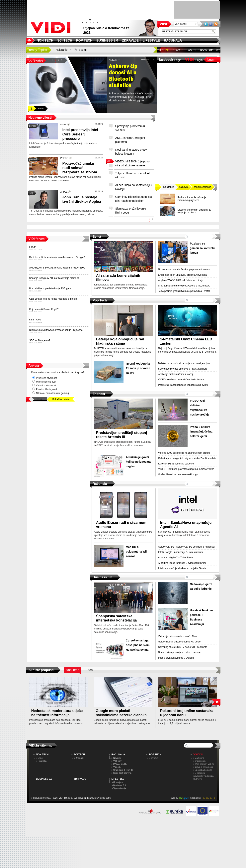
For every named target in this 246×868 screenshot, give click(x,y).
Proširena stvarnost (45, 378)
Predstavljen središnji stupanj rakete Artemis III (122, 435)
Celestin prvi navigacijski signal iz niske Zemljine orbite (187, 458)
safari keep (35, 320)
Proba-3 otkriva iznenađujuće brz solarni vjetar (201, 432)
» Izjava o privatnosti (203, 767)
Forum (33, 247)
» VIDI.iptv (117, 761)
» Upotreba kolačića (203, 770)
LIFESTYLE (118, 779)
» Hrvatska (41, 761)
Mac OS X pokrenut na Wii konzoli (136, 552)
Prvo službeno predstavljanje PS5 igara (50, 288)
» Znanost (79, 758)
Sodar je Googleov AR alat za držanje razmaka (54, 278)
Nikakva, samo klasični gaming (51, 393)
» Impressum (199, 761)
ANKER (113, 60)
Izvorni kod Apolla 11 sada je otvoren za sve (138, 368)
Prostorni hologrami (45, 389)
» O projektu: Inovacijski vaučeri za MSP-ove (203, 776)
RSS (216, 24)
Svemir (83, 50)
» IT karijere (117, 782)
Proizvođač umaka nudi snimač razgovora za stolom (80, 168)
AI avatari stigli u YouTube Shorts (176, 558)
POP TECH (155, 755)
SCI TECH (79, 755)
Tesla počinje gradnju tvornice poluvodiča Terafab (184, 291)
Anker (41, 108)
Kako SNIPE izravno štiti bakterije (176, 464)
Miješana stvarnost (44, 382)
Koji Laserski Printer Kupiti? (44, 309)
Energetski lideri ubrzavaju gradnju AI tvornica (182, 275)
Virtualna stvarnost (44, 385)
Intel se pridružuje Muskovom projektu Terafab (183, 568)
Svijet (97, 237)
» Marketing (199, 758)
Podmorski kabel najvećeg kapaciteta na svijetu (183, 385)
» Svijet (40, 758)
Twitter (206, 24)
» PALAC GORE (120, 764)
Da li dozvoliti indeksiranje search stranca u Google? (57, 257)
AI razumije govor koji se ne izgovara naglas (138, 462)
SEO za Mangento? (40, 340)
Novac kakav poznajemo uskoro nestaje (179, 652)
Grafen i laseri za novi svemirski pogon (179, 474)
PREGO (64, 158)
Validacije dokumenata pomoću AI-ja (177, 636)
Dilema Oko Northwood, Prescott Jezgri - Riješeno (56, 330)
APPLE (64, 192)
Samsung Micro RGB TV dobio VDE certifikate (183, 647)
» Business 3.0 (119, 785)
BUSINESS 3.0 (44, 779)
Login (211, 60)
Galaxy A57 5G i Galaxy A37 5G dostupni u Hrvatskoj (186, 547)
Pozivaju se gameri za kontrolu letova (202, 248)
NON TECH (42, 755)
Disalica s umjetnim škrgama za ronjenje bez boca (194, 211)
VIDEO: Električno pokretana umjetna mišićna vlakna (186, 469)
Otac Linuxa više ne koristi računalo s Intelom (53, 299)
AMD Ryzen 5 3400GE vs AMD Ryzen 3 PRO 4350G (57, 268)
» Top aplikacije (119, 788)
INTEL (64, 124)
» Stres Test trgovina (122, 773)
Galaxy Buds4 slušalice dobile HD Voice (179, 642)
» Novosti (116, 758)
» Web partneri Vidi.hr (204, 764)
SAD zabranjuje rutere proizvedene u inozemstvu (184, 286)
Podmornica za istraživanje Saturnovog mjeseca (192, 199)
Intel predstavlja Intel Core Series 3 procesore (80, 134)
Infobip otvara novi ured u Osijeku (176, 658)
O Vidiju (198, 755)
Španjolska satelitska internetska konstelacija (117, 618)
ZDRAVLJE (80, 779)
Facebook (211, 24)
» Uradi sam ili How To (122, 770)
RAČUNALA (118, 755)
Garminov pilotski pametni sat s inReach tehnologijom (134, 199)
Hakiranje (62, 50)
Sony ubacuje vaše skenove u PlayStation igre (183, 369)
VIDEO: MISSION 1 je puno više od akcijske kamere (132, 163)
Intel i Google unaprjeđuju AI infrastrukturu (181, 552)
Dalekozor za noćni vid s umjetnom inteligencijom (184, 363)
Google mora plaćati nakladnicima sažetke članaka (121, 713)
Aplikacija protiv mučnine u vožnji (176, 374)
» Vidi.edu (116, 767)
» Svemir (154, 758)
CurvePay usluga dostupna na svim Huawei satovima (138, 645)
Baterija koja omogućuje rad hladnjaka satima (120, 341)
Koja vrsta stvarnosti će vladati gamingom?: (58, 372)
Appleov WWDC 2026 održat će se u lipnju (181, 280)
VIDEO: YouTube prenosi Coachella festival (181, 380)
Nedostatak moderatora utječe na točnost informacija (57, 713)
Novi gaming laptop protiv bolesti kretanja (131, 152)
